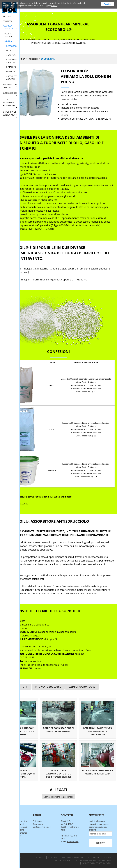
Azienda (7, 17)
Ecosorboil (12, 46)
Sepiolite (11, 72)
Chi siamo (37, 821)
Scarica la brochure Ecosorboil (58, 797)
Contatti (7, 21)
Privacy (55, 5)
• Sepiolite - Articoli (12, 78)
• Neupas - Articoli (16, 55)
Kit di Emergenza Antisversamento (10, 102)
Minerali (9, 41)
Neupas (10, 51)
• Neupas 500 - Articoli (13, 61)
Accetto (107, 4)
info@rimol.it (55, 280)
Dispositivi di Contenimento (10, 113)
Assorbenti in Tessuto (10, 86)
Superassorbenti (10, 93)
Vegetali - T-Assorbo (10, 35)
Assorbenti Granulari (8, 27)
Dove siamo (38, 824)
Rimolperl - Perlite (16, 67)
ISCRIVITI (101, 843)
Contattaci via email (42, 827)
